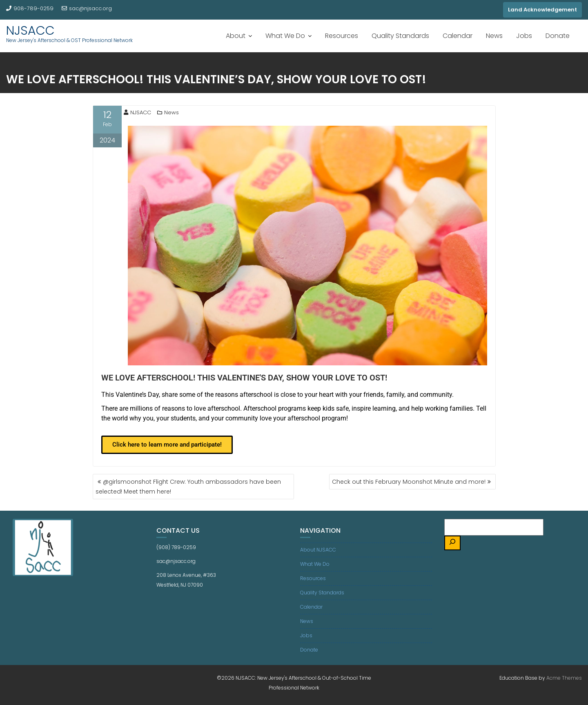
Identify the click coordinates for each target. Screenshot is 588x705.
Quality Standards (400, 36)
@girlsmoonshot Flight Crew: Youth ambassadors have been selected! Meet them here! (188, 487)
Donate (558, 36)
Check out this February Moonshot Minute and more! (409, 482)
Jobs (524, 36)
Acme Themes (564, 678)
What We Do (285, 36)
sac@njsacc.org (87, 8)
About (236, 36)
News (494, 36)
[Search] (452, 543)
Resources (342, 36)
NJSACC (30, 31)
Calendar (458, 36)
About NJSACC (318, 550)
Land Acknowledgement (542, 10)
